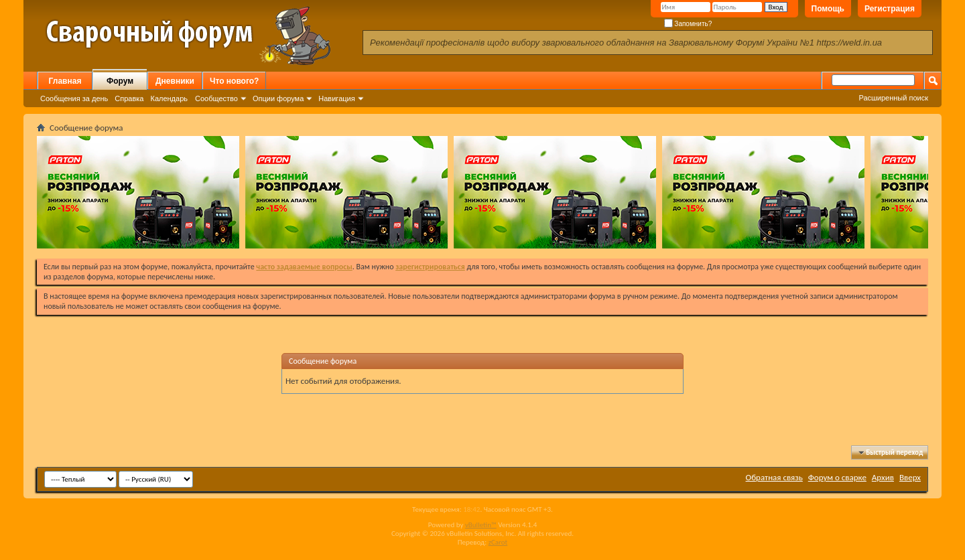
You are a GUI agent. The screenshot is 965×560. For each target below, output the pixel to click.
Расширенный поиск (893, 98)
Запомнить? (688, 24)
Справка (129, 98)
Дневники (175, 81)
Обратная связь (774, 477)
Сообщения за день (74, 98)
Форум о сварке (837, 477)
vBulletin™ (481, 525)
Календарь (169, 98)
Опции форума (278, 98)
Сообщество (216, 98)
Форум (120, 81)
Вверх (910, 477)
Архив (883, 477)
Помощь (828, 9)
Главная (65, 81)
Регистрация (890, 9)
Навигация (336, 98)
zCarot (498, 542)
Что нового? (234, 81)
